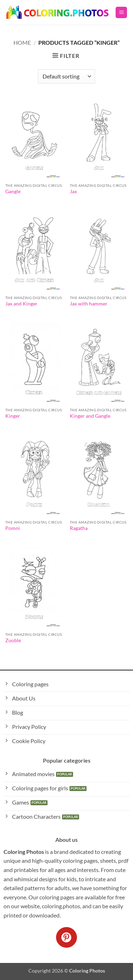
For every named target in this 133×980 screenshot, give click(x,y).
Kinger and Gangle (90, 416)
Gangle (13, 191)
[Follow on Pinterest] (66, 937)
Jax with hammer (89, 304)
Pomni (13, 528)
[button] (121, 13)
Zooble (13, 640)
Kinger (13, 416)
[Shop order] (66, 76)
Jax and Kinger (21, 304)
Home (22, 42)
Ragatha (79, 528)
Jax (73, 191)
